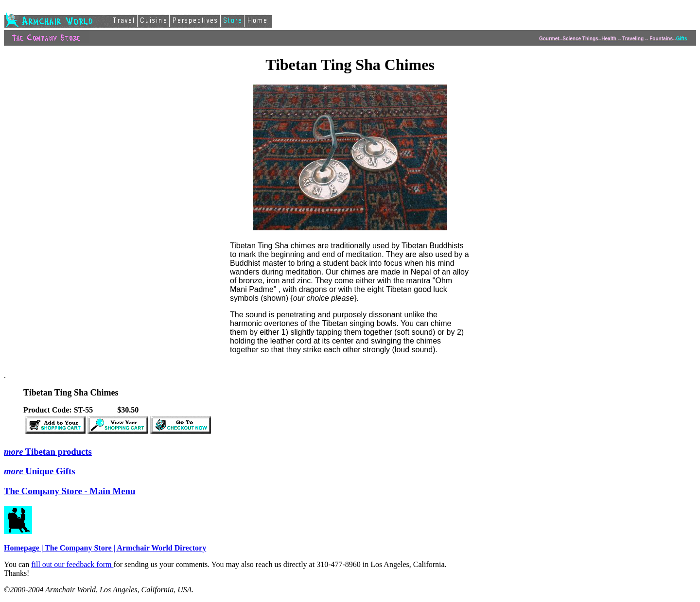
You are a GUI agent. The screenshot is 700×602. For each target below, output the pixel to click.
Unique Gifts (40, 471)
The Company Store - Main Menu (70, 491)
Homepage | (24, 548)
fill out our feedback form (72, 564)
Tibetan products (48, 452)
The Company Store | (81, 548)
